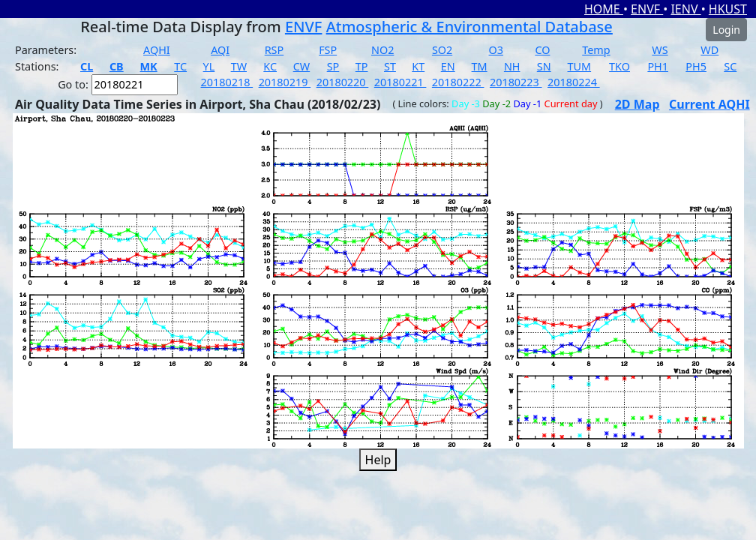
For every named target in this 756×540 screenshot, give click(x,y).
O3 (496, 50)
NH (512, 66)
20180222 (458, 82)
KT (418, 66)
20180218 (227, 82)
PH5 (696, 66)
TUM (580, 66)
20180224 (574, 82)
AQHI (157, 50)
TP (362, 66)
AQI (220, 50)
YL (209, 66)
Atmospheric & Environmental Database (469, 27)
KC (270, 66)
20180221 (400, 82)
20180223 (516, 82)
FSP (328, 50)
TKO (619, 66)
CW (301, 66)
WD (709, 50)
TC (180, 66)
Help (378, 460)
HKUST (728, 9)
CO (542, 50)
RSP (274, 50)
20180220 (343, 82)
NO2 (382, 50)
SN (544, 66)
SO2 (442, 50)
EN (448, 66)
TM (480, 66)
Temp (596, 50)
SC (730, 66)
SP (333, 66)
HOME (604, 9)
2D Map (637, 104)
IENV (685, 9)
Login (726, 30)
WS (660, 50)
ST (390, 66)
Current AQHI (709, 104)
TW (239, 66)
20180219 (285, 82)
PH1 (658, 66)
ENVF (647, 9)
